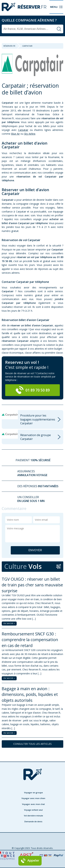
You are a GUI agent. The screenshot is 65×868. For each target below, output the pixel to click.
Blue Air (15, 134)
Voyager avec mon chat (33, 804)
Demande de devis (33, 821)
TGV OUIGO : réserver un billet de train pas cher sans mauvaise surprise (32, 585)
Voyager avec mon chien (33, 798)
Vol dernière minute (33, 816)
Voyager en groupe (33, 793)
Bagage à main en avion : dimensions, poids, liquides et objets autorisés (30, 694)
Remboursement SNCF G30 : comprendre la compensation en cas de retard (30, 640)
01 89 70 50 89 (33, 390)
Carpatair (23, 130)
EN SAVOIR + (9, 623)
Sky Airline (30, 134)
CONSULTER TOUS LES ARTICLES (32, 744)
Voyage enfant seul (33, 810)
